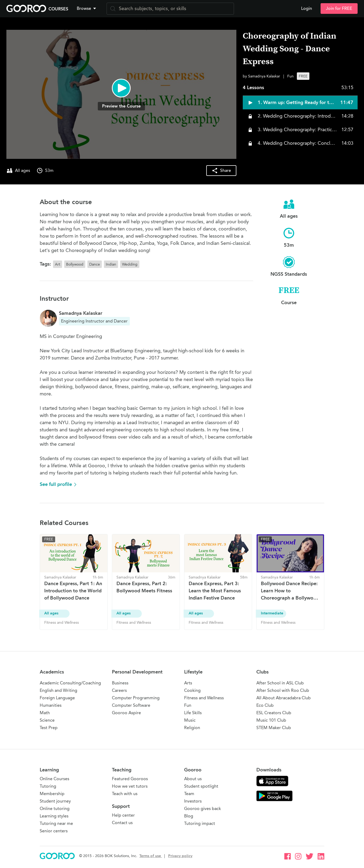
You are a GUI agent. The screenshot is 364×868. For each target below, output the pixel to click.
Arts (188, 683)
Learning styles (54, 816)
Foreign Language (57, 698)
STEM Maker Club (274, 728)
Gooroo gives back (203, 809)
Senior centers (54, 831)
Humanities (51, 705)
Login (307, 9)
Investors (193, 801)
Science (47, 720)
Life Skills (193, 713)
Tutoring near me (56, 823)
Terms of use (151, 856)
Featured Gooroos (130, 779)
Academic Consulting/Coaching (70, 683)
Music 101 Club (271, 720)
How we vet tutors (130, 786)
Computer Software (131, 705)
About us (193, 779)
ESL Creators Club (274, 713)
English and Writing (58, 690)
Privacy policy (180, 856)
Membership (52, 794)
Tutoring (48, 786)
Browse (87, 9)
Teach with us (125, 794)
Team (189, 794)
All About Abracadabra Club (284, 698)
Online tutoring (55, 809)
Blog (189, 816)
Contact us (122, 823)
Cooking (192, 690)
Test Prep (49, 728)
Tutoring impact (200, 823)
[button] (87, 9)
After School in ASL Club (280, 683)
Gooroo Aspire (126, 713)
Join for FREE (339, 9)
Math (45, 713)
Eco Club (265, 705)
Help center (123, 815)
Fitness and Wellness (204, 698)
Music (190, 720)
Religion (192, 728)
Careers (119, 690)
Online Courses (54, 779)
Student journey (55, 801)
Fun (188, 705)
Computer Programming (136, 698)
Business (120, 683)
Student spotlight (201, 786)
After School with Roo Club (283, 690)
